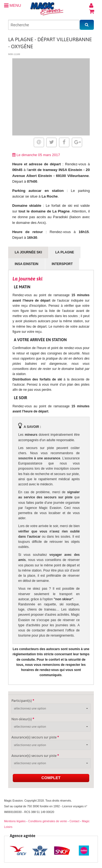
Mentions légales (15, 821)
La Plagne (65, 252)
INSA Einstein (27, 264)
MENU (13, 5)
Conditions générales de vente (48, 821)
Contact (74, 821)
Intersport (62, 264)
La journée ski (28, 252)
